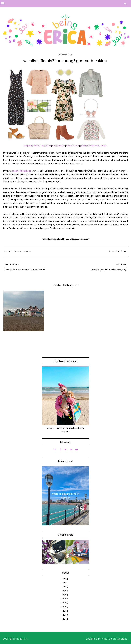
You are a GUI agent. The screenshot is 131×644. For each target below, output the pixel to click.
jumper (104, 146)
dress (69, 146)
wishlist (28, 252)
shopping (18, 252)
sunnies (61, 146)
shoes (37, 146)
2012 (65, 619)
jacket (83, 146)
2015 (65, 607)
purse (48, 146)
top (43, 146)
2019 (65, 591)
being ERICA (20, 639)
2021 (65, 583)
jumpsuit (28, 146)
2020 (65, 587)
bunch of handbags (21, 171)
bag (54, 146)
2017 (65, 599)
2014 (65, 611)
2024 (65, 579)
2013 (65, 615)
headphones (94, 146)
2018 (65, 595)
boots (76, 146)
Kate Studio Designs (115, 639)
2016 (65, 603)
